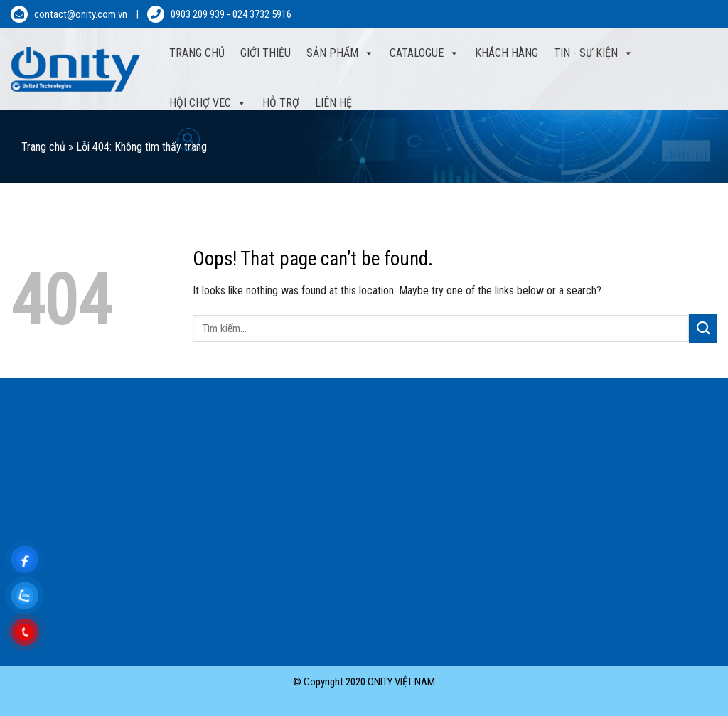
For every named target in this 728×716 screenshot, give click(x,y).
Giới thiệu (266, 53)
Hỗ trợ (281, 103)
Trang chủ (43, 147)
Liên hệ (333, 103)
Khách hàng (507, 53)
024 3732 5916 (262, 14)
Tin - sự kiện (594, 53)
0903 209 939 (198, 14)
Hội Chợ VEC (208, 103)
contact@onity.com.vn (81, 14)
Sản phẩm (340, 53)
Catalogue (424, 53)
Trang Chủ (197, 53)
